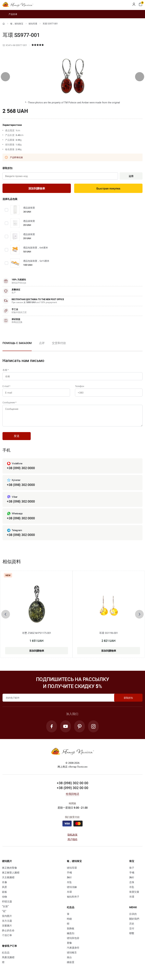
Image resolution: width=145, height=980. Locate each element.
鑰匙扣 (71, 933)
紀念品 (6, 952)
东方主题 (7, 921)
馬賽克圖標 (8, 957)
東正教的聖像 (9, 868)
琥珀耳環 (33, 24)
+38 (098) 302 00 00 (72, 783)
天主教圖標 (8, 877)
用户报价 (73, 839)
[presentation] (5, 77)
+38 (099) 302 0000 (21, 468)
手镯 (69, 872)
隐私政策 (73, 835)
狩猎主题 (7, 901)
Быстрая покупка (108, 189)
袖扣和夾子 (73, 897)
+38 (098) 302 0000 (21, 485)
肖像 (4, 882)
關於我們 (134, 919)
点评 (42, 343)
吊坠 (69, 882)
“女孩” (5, 906)
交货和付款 (59, 343)
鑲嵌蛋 (71, 962)
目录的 (133, 914)
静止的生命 (8, 930)
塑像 (69, 943)
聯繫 (132, 933)
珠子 (132, 868)
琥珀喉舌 (72, 952)
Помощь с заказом (17, 343)
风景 (4, 887)
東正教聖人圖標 (11, 872)
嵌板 (4, 892)
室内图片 (7, 916)
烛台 (69, 957)
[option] (42, 346)
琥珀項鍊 (72, 887)
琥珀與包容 (73, 938)
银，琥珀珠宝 (17, 24)
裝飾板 (71, 928)
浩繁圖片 (7, 925)
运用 (131, 176)
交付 (132, 928)
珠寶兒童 (134, 892)
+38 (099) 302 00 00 (72, 788)
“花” (4, 911)
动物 (4, 897)
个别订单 (7, 935)
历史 (132, 923)
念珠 (132, 882)
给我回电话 (73, 794)
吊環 (69, 892)
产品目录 (10, 14)
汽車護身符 (73, 948)
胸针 (69, 877)
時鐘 (69, 919)
